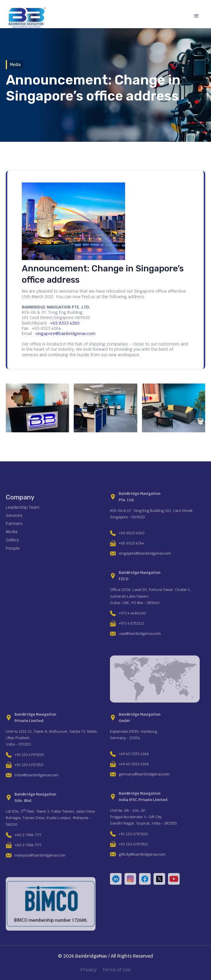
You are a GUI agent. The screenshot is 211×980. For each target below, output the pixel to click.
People (13, 548)
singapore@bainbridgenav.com (65, 334)
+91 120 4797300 (29, 755)
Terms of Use (117, 970)
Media (12, 532)
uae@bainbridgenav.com (140, 634)
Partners (14, 524)
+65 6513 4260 (65, 323)
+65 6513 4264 (131, 543)
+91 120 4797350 (29, 765)
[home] (26, 18)
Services (14, 515)
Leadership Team (23, 507)
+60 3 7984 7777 (28, 835)
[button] (196, 16)
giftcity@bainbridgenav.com (142, 854)
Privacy (89, 970)
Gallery (12, 540)
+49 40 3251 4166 (134, 754)
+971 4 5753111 (131, 623)
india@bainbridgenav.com (36, 775)
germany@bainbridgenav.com (144, 774)
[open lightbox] (37, 408)
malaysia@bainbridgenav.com (40, 855)
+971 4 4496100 (132, 613)
